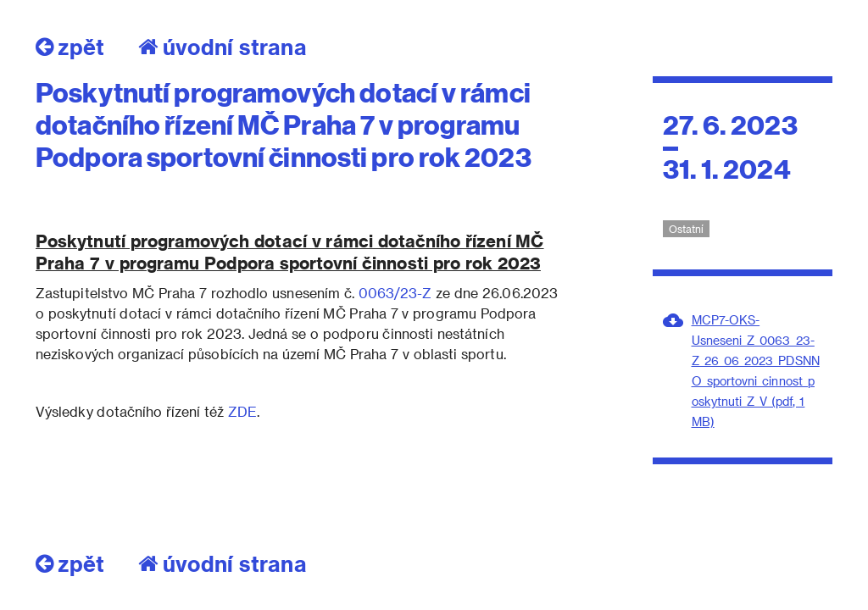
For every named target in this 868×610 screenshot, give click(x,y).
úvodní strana (223, 47)
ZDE (242, 411)
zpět (70, 47)
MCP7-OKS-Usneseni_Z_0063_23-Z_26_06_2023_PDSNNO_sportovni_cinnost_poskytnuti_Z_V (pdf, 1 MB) (756, 371)
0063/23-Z (393, 293)
